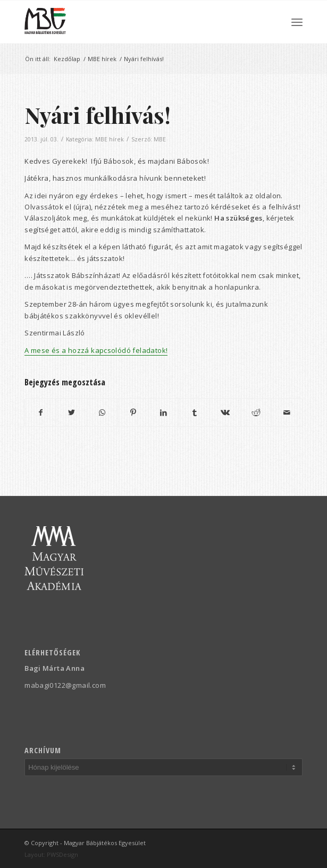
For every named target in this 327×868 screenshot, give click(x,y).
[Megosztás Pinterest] (133, 412)
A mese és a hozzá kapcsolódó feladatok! (96, 350)
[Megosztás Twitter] (72, 412)
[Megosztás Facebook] (40, 412)
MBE (160, 139)
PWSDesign (62, 854)
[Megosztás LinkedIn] (164, 412)
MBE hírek (110, 139)
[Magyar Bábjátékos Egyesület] (136, 22)
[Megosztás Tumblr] (194, 412)
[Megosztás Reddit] (256, 412)
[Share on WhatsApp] (102, 412)
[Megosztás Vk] (225, 412)
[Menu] (297, 22)
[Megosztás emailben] (287, 412)
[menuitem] (297, 22)
